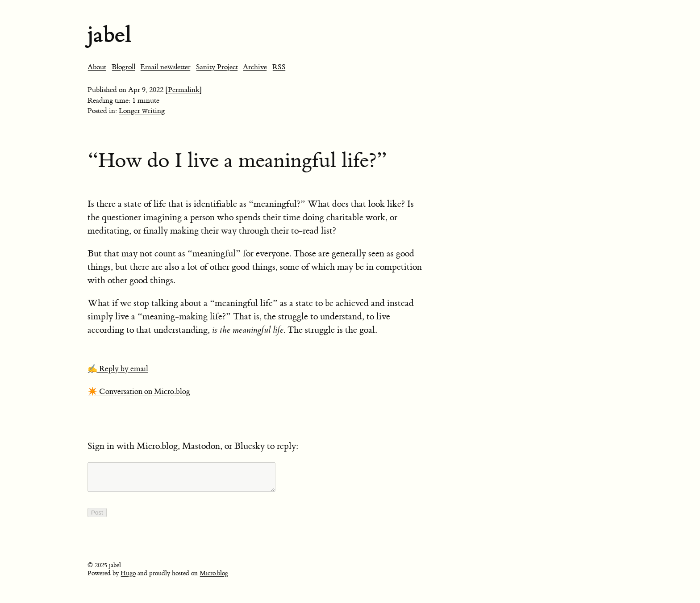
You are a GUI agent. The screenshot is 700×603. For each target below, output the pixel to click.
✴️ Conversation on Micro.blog (139, 392)
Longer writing (142, 111)
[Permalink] (184, 90)
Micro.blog (157, 446)
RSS (279, 67)
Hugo (128, 579)
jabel (109, 35)
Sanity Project (217, 67)
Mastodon (201, 446)
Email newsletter (165, 67)
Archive (255, 67)
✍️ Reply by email (118, 369)
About (97, 67)
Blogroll (123, 67)
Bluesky (250, 446)
